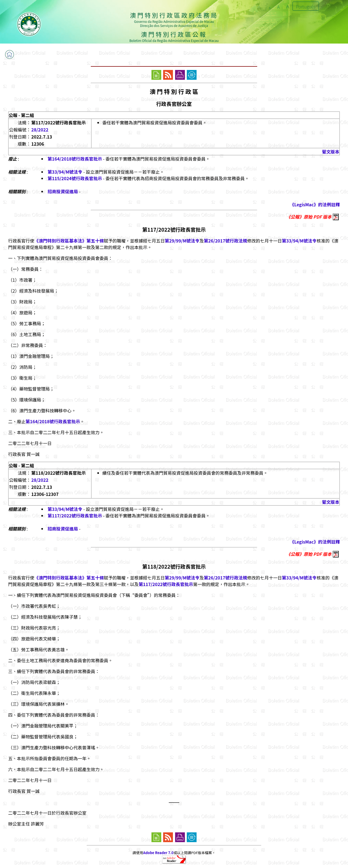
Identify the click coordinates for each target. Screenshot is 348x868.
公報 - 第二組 (21, 115)
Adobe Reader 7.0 (158, 853)
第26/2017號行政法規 (226, 241)
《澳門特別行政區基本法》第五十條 (69, 241)
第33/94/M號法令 (65, 172)
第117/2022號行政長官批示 (75, 516)
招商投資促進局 (63, 191)
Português (306, 7)
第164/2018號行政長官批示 (75, 159)
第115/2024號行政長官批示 (75, 178)
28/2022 (40, 130)
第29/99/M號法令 (182, 241)
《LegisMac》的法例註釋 (315, 204)
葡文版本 (331, 152)
